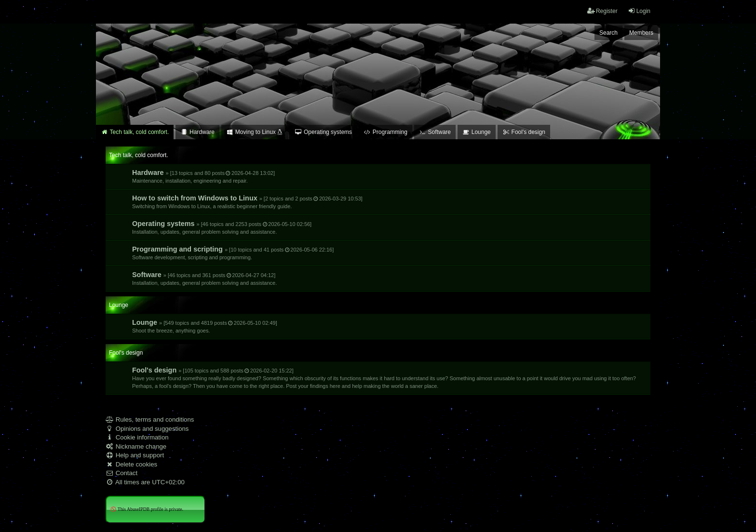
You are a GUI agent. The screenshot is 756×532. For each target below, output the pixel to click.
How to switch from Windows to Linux (247, 202)
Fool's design (384, 378)
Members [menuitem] (641, 33)
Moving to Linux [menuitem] (255, 132)
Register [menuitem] (602, 11)
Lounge (205, 326)
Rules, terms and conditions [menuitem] (150, 419)
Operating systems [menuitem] (323, 132)
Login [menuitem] (639, 11)
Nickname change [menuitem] (136, 446)
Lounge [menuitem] (477, 132)
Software (204, 278)
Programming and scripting (233, 253)
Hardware (203, 176)
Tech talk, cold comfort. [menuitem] (135, 132)
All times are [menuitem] (145, 482)
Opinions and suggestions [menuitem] (147, 429)
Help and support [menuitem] (135, 455)
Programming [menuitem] (385, 132)
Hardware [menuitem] (197, 132)
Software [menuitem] (435, 132)
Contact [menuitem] (121, 473)
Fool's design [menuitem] (524, 132)
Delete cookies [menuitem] (131, 464)
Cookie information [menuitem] (137, 437)
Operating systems (222, 227)
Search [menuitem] (608, 33)
